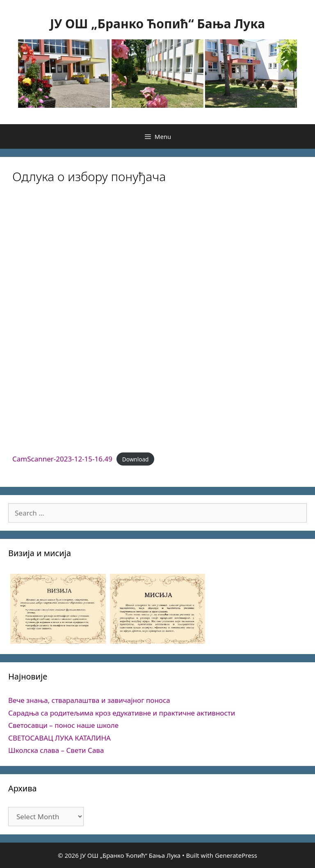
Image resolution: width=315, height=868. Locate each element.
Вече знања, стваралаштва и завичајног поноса (89, 700)
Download (136, 459)
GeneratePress (236, 855)
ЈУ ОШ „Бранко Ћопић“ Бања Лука (157, 24)
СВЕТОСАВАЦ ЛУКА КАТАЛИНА (59, 738)
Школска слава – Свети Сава (56, 750)
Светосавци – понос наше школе (63, 725)
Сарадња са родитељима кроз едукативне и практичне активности (122, 713)
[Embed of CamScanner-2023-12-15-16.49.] (157, 321)
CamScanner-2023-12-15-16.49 (62, 459)
